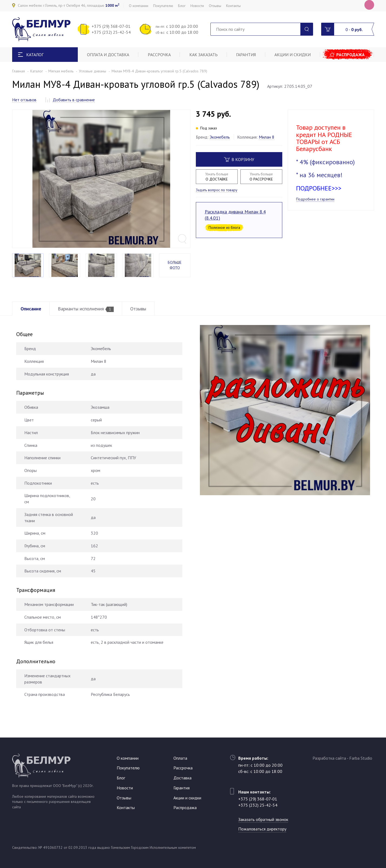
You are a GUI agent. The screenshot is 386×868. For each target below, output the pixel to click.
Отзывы (215, 6)
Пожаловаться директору (262, 829)
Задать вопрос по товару (217, 190)
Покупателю (163, 6)
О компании (139, 6)
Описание (31, 309)
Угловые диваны (93, 71)
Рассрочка (159, 55)
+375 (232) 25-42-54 (111, 32)
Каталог (37, 71)
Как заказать (204, 55)
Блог (182, 6)
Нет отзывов (24, 100)
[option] (101, 179)
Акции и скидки (293, 55)
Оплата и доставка (108, 55)
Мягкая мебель (61, 71)
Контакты (233, 6)
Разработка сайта (329, 758)
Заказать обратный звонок (263, 819)
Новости (197, 6)
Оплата (180, 758)
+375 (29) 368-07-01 (111, 26)
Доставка (182, 778)
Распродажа (350, 55)
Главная (19, 71)
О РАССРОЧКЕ (261, 177)
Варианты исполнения (86, 309)
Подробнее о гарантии (315, 199)
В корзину (239, 159)
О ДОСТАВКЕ (217, 177)
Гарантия (246, 55)
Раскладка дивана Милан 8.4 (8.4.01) (235, 215)
